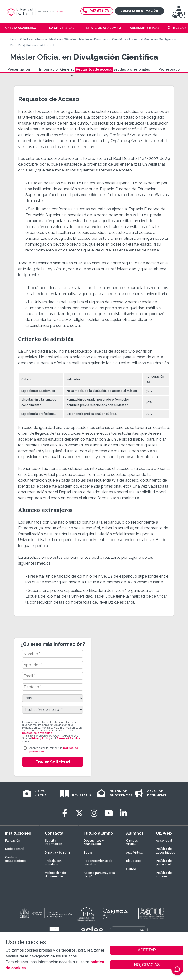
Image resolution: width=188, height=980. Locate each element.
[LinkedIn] (123, 813)
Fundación (13, 841)
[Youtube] (109, 813)
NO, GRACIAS (147, 965)
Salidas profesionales (132, 69)
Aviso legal (164, 841)
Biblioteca (134, 861)
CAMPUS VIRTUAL (179, 13)
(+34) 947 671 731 (58, 853)
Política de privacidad (164, 863)
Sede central (15, 849)
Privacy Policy (41, 738)
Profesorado (169, 69)
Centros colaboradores (16, 859)
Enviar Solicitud (53, 762)
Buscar (179, 28)
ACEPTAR (147, 950)
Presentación (19, 69)
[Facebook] (65, 813)
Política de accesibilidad (166, 851)
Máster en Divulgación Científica (103, 39)
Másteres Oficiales (63, 39)
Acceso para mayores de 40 (99, 875)
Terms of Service (69, 738)
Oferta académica (33, 39)
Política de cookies (164, 875)
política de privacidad (37, 733)
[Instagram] (94, 813)
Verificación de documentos (55, 875)
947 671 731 (97, 11)
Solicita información (139, 11)
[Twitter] (79, 813)
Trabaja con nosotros (53, 863)
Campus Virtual (132, 842)
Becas (88, 853)
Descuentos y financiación (94, 842)
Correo (131, 869)
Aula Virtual (134, 853)
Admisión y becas (145, 28)
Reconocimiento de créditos (98, 863)
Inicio (14, 39)
